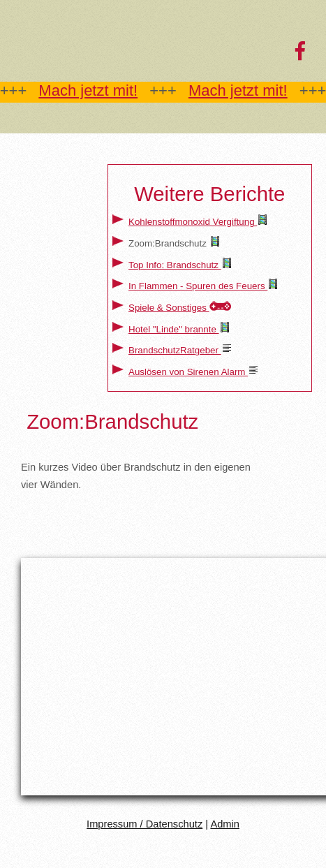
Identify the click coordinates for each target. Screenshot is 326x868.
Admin (225, 824)
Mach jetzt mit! (88, 90)
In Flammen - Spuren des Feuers (198, 286)
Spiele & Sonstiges (169, 308)
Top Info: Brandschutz (175, 265)
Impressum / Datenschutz (145, 824)
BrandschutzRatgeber (175, 350)
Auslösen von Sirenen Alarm (188, 372)
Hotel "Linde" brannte (174, 329)
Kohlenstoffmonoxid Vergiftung (193, 222)
